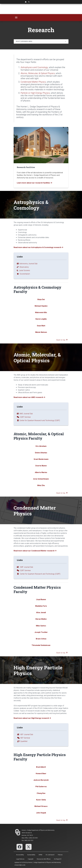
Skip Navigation (0, 4)
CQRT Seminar (24, 417)
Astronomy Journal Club (27, 264)
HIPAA (40, 855)
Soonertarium (23, 274)
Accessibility (20, 855)
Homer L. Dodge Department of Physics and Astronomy (38, 830)
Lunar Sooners (23, 270)
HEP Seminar (23, 738)
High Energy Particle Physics (38, 670)
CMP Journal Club (25, 567)
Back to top (62, 340)
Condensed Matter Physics (33, 82)
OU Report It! (58, 859)
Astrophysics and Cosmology (34, 67)
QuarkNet (22, 741)
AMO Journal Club (25, 414)
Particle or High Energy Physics (35, 93)
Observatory (23, 267)
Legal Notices (20, 859)
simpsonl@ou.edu (20, 865)
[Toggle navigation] (16, 17)
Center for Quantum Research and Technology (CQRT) (38, 420)
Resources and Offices (44, 859)
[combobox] (41, 41)
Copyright (31, 859)
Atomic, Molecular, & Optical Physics (38, 73)
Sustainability (31, 855)
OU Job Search (50, 855)
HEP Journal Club (25, 734)
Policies (60, 855)
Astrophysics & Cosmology (31, 205)
